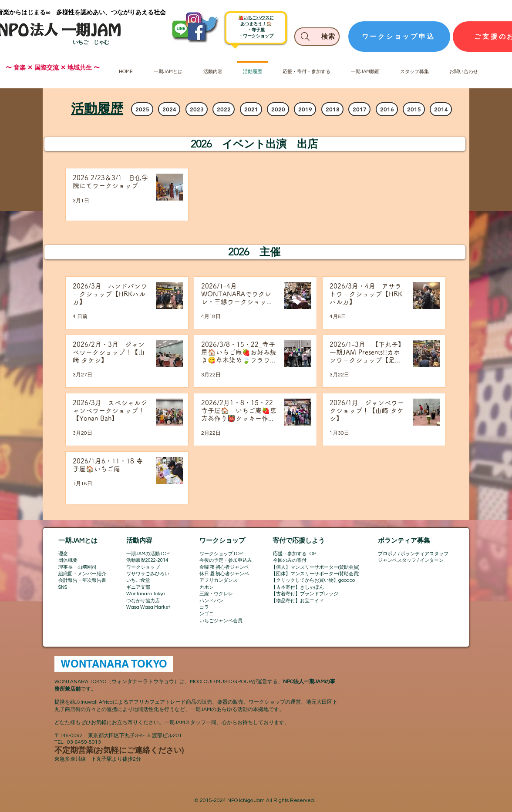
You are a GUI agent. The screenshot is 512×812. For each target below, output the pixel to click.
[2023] (197, 109)
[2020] (278, 109)
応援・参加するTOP (295, 554)
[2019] (305, 109)
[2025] (142, 109)
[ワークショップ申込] (399, 37)
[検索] (317, 37)
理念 (63, 554)
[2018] (332, 109)
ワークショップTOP (221, 554)
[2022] (224, 109)
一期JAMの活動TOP (148, 554)
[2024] (169, 109)
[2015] (414, 109)
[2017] (359, 109)
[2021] (251, 109)
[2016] (387, 109)
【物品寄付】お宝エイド (298, 601)
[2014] (441, 109)
